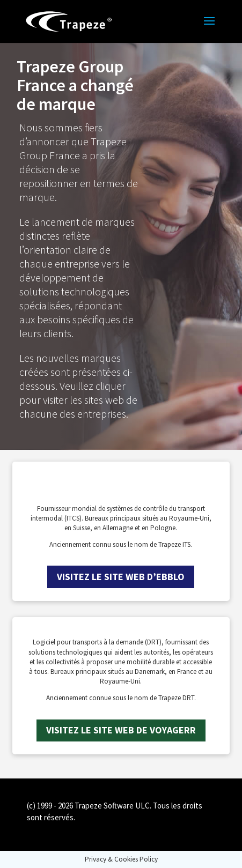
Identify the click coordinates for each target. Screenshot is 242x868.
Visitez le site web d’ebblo (121, 577)
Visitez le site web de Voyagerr (121, 730)
